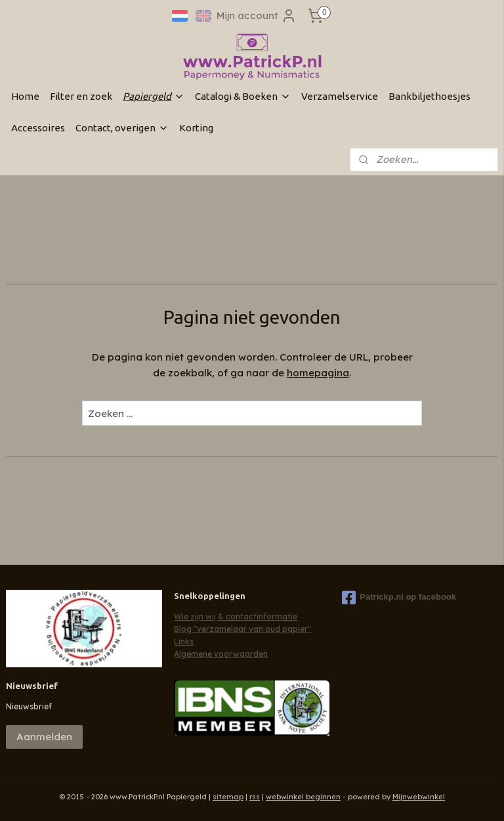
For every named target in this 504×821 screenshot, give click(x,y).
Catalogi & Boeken (243, 96)
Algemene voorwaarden (221, 654)
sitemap (228, 797)
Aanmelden (44, 737)
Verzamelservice (340, 96)
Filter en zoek (81, 96)
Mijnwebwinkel (419, 797)
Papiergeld (154, 96)
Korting (196, 128)
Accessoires (38, 128)
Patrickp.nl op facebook (399, 598)
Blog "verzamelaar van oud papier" (242, 629)
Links (184, 641)
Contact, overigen (122, 128)
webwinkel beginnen (303, 797)
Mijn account (257, 16)
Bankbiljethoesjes (430, 96)
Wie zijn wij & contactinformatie (236, 616)
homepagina (318, 373)
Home (25, 96)
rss (255, 797)
